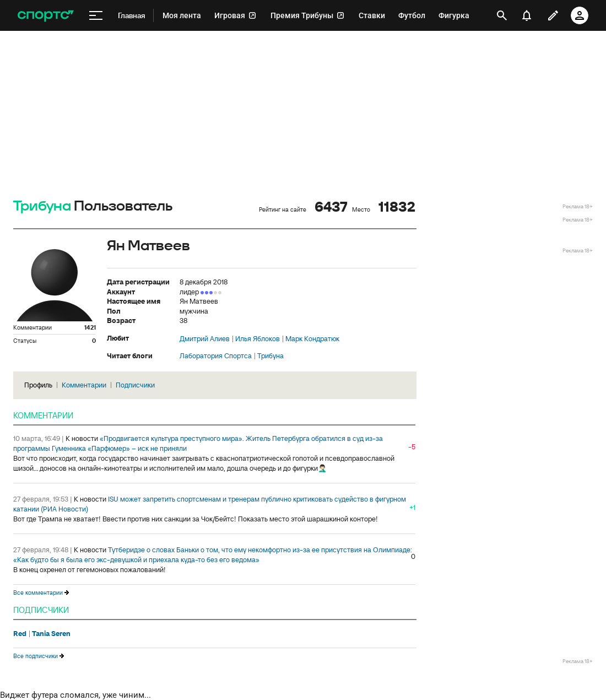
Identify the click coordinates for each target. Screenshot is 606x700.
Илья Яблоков (258, 339)
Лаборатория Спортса (216, 356)
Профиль (38, 385)
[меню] (96, 16)
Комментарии (84, 385)
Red (20, 634)
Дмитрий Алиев (205, 339)
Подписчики (135, 385)
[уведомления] (527, 15)
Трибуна (42, 206)
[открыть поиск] (502, 15)
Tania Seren (51, 634)
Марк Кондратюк (312, 339)
